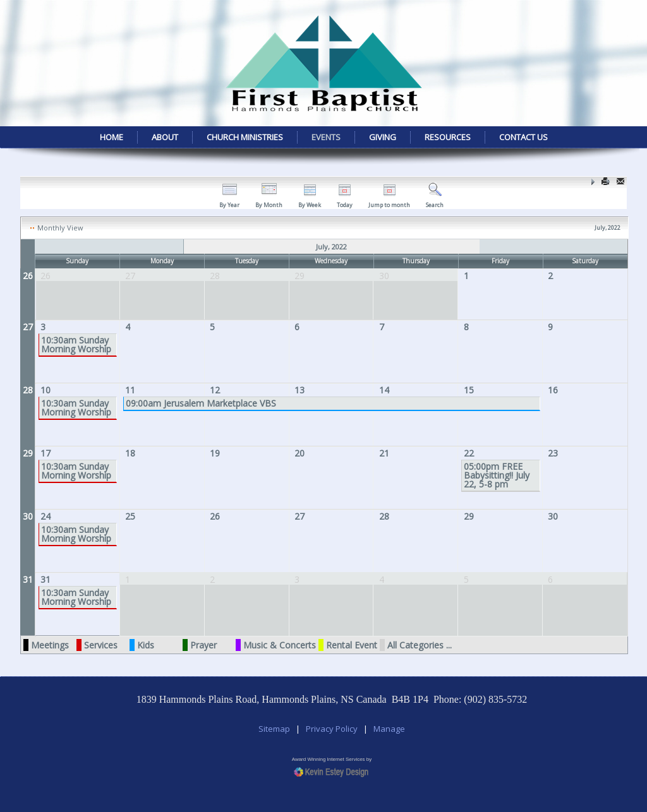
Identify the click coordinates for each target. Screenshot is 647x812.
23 (553, 453)
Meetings (50, 645)
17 (45, 453)
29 (28, 453)
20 (299, 453)
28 (28, 390)
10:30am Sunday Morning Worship (76, 345)
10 (45, 390)
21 (384, 453)
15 (469, 390)
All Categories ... (420, 645)
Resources (448, 137)
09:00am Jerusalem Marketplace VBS (201, 403)
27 (28, 327)
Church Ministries (245, 137)
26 (28, 276)
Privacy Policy (332, 729)
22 (469, 453)
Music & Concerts (280, 645)
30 (28, 516)
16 (553, 390)
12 (215, 390)
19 (215, 453)
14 (384, 390)
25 (130, 516)
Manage (389, 729)
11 (130, 390)
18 (130, 453)
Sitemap (274, 729)
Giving (383, 137)
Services (101, 645)
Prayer (203, 645)
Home (112, 137)
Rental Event (352, 645)
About (165, 137)
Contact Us (523, 137)
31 (28, 579)
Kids (146, 645)
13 (299, 390)
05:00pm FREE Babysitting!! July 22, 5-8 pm (497, 475)
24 (45, 516)
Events (326, 137)
